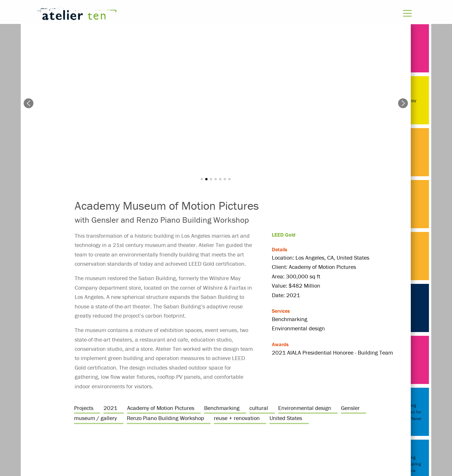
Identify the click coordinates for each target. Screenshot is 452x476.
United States (286, 418)
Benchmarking (222, 408)
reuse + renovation (237, 418)
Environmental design (305, 408)
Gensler (350, 408)
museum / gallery (95, 418)
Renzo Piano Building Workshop (165, 418)
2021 (110, 408)
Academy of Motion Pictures (161, 408)
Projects (84, 408)
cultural (259, 408)
